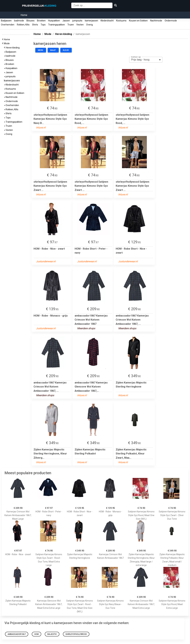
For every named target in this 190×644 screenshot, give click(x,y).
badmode (19, 21)
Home (24, 15)
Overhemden (8, 25)
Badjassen (6, 21)
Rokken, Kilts (23, 25)
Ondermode (171, 21)
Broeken (41, 21)
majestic (52, 634)
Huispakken (54, 21)
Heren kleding (13, 48)
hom (37, 634)
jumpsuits (77, 21)
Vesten (80, 25)
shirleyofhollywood (76, 634)
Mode (7, 43)
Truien (71, 25)
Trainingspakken (56, 25)
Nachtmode (156, 21)
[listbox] (146, 60)
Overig (89, 25)
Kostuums (121, 21)
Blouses (30, 21)
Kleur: (66, 50)
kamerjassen (91, 21)
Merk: (41, 50)
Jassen (66, 21)
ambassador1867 (17, 634)
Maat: (53, 50)
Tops (43, 25)
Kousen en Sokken (138, 21)
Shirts (35, 25)
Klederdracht (107, 21)
